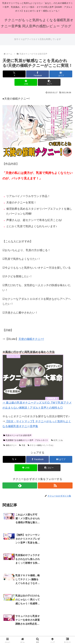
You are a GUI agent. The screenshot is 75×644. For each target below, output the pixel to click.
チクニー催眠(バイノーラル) (40, 445)
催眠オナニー (10, 445)
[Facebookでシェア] (37, 74)
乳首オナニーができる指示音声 (17, 435)
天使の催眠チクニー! (31, 339)
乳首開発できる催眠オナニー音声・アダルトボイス (26, 440)
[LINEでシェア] (26, 82)
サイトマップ (37, 623)
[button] (49, 82)
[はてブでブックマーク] (61, 74)
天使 (22, 445)
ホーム (13, 623)
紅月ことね (57, 440)
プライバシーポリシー (62, 623)
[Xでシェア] (14, 74)
